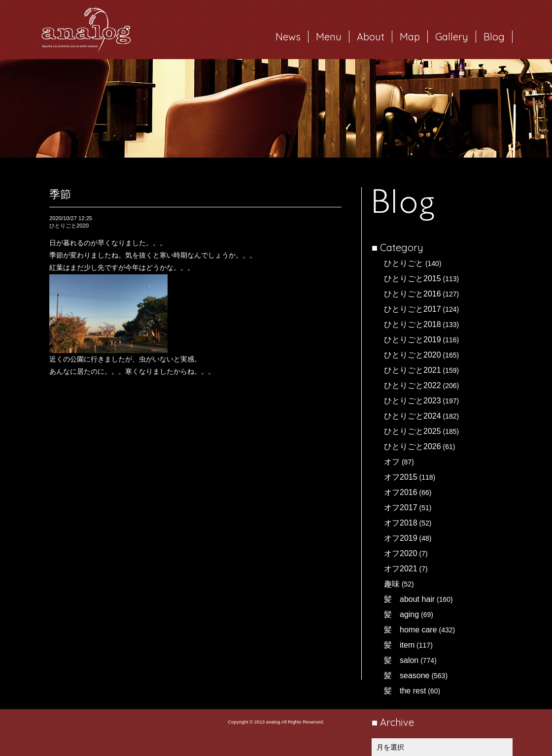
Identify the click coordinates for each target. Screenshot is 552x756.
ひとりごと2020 (413, 355)
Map (410, 37)
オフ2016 (401, 492)
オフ (392, 462)
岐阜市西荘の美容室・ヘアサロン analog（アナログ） (86, 30)
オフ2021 (401, 569)
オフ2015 (401, 477)
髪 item (399, 645)
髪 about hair (409, 599)
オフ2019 (401, 538)
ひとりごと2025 (413, 431)
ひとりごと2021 (413, 370)
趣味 (392, 584)
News (288, 37)
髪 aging (401, 614)
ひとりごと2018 (413, 324)
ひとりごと (404, 263)
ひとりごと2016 (413, 294)
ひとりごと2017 (413, 309)
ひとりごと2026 (413, 446)
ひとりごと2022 (413, 385)
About (371, 37)
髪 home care (411, 630)
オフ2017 (401, 508)
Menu (329, 37)
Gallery (452, 37)
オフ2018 (401, 523)
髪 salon (401, 660)
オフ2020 (401, 553)
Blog (494, 37)
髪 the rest (405, 691)
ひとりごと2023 (413, 401)
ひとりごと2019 (413, 340)
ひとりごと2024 (413, 416)
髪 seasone (407, 675)
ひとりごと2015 (413, 279)
